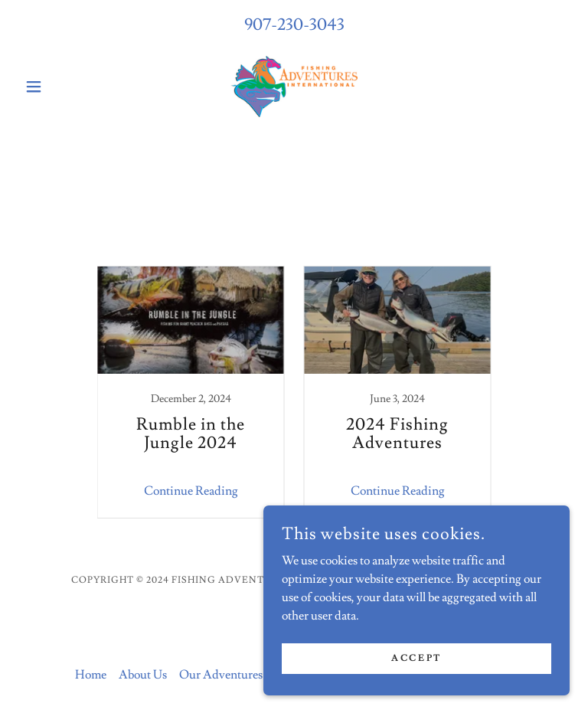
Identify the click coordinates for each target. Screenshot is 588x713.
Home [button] (91, 675)
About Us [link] (143, 675)
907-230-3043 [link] (294, 25)
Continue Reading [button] (191, 491)
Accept (416, 658)
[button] (60, 87)
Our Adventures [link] (221, 675)
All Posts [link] (268, 246)
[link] (294, 87)
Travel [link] (327, 246)
